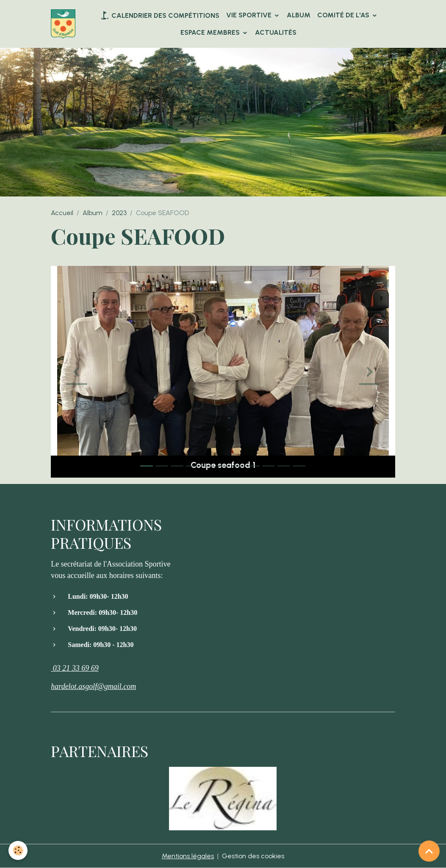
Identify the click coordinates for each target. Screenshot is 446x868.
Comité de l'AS (344, 15)
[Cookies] (18, 850)
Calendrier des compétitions (159, 15)
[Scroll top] (429, 851)
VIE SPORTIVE (250, 15)
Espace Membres (211, 32)
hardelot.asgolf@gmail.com (93, 686)
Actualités (276, 32)
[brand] (63, 24)
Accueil (62, 213)
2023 (119, 213)
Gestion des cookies (253, 856)
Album (299, 15)
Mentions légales (188, 856)
